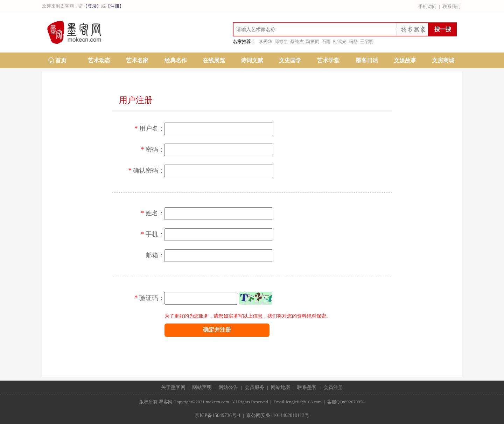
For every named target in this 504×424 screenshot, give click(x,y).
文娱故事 (405, 60)
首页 (61, 60)
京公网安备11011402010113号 (278, 415)
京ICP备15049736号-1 (218, 415)
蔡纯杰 (297, 41)
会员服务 (254, 387)
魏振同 (313, 41)
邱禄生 (281, 41)
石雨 (326, 41)
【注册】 (115, 6)
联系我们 (451, 6)
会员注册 (333, 387)
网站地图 (281, 387)
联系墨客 (307, 387)
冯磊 (353, 41)
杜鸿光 (340, 41)
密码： (149, 150)
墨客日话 (367, 60)
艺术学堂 (328, 60)
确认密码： (143, 171)
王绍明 (367, 41)
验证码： (146, 298)
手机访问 (427, 6)
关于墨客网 (173, 387)
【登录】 (92, 6)
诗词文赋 (252, 60)
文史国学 (290, 60)
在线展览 (214, 60)
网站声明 (202, 387)
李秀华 (265, 41)
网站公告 (228, 387)
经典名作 (176, 60)
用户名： (146, 128)
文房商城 (443, 60)
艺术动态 (99, 60)
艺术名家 (137, 60)
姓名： (149, 213)
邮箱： (155, 255)
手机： (149, 234)
